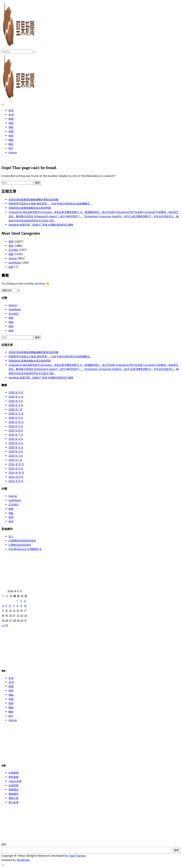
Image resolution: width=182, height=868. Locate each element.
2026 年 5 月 (16, 392)
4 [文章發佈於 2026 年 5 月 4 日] (3, 606)
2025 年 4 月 (16, 447)
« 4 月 (5, 625)
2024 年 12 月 (16, 464)
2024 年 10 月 (16, 473)
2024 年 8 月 (16, 481)
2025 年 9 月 (16, 426)
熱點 (11, 127)
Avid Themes (78, 856)
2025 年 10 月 (16, 422)
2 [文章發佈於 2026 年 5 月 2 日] (21, 601)
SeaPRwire (15, 263)
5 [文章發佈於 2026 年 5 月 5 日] (6, 606)
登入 (11, 537)
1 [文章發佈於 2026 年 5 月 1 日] (17, 601)
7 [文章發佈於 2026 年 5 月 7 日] (14, 606)
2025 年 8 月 (16, 430)
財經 (11, 136)
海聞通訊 (14, 790)
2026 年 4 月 (16, 397)
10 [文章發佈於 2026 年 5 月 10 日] (25, 606)
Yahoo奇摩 (15, 781)
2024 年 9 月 (16, 477)
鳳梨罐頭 (14, 794)
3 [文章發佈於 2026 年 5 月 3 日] (25, 601)
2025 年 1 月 (15, 460)
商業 (11, 131)
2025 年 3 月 (16, 452)
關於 (11, 144)
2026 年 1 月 (15, 410)
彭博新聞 (14, 773)
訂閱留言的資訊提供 (20, 545)
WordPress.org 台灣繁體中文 (25, 549)
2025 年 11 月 (16, 418)
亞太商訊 (14, 250)
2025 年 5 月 (16, 443)
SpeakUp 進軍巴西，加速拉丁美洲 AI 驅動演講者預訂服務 (41, 225)
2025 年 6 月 (16, 439)
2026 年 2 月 (16, 405)
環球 (11, 123)
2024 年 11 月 (16, 469)
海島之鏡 (14, 798)
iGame (13, 153)
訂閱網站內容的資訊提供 (22, 541)
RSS (11, 148)
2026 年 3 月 (16, 401)
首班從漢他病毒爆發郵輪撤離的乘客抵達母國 (33, 200)
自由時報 (14, 785)
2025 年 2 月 (16, 456)
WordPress (23, 860)
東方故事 (14, 802)
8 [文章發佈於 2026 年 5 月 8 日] (18, 606)
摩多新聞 (14, 777)
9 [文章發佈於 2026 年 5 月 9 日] (21, 606)
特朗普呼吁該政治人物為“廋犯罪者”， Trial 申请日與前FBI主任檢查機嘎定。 (50, 204)
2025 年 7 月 (16, 435)
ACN (11, 115)
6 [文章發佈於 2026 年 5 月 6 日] (10, 606)
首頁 (11, 110)
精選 (11, 119)
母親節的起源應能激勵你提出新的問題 (30, 208)
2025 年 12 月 (16, 414)
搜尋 (4, 844)
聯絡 (11, 140)
